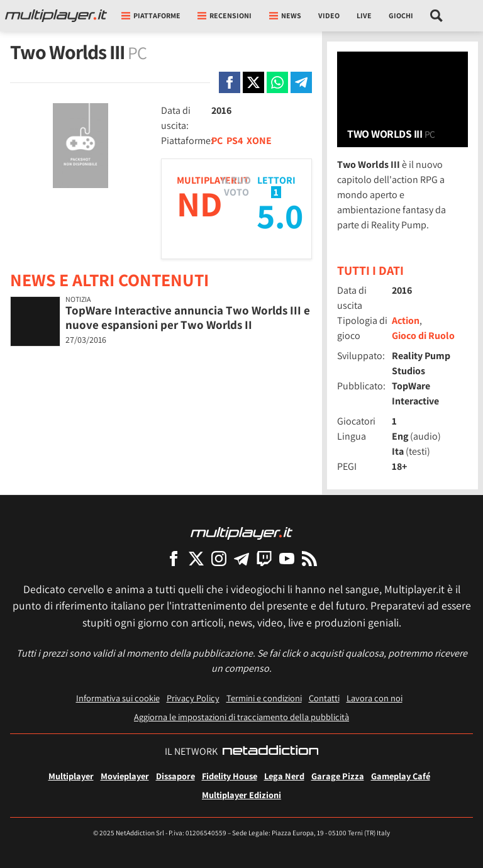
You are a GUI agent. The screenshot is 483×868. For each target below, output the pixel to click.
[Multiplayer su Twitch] (264, 558)
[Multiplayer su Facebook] (174, 558)
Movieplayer (125, 776)
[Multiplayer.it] (56, 16)
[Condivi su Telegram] (301, 82)
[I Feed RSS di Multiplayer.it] (309, 558)
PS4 (235, 141)
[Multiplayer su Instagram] (219, 558)
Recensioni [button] (225, 15)
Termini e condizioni (264, 698)
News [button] (285, 15)
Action (406, 320)
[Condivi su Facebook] (230, 82)
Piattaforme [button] (151, 15)
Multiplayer (71, 776)
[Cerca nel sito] (437, 16)
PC (217, 141)
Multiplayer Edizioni (241, 795)
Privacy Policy (193, 698)
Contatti (324, 698)
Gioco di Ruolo (423, 336)
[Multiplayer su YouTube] (287, 558)
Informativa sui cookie (118, 698)
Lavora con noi (375, 698)
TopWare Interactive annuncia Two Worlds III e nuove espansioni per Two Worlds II (188, 317)
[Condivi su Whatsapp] (277, 82)
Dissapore (175, 776)
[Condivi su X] (253, 82)
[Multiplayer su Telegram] (241, 558)
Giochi (401, 15)
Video (329, 15)
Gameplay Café (401, 776)
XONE (259, 141)
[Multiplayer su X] (196, 558)
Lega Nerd (284, 776)
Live (364, 15)
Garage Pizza (338, 776)
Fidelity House (230, 776)
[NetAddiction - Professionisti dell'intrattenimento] (270, 752)
